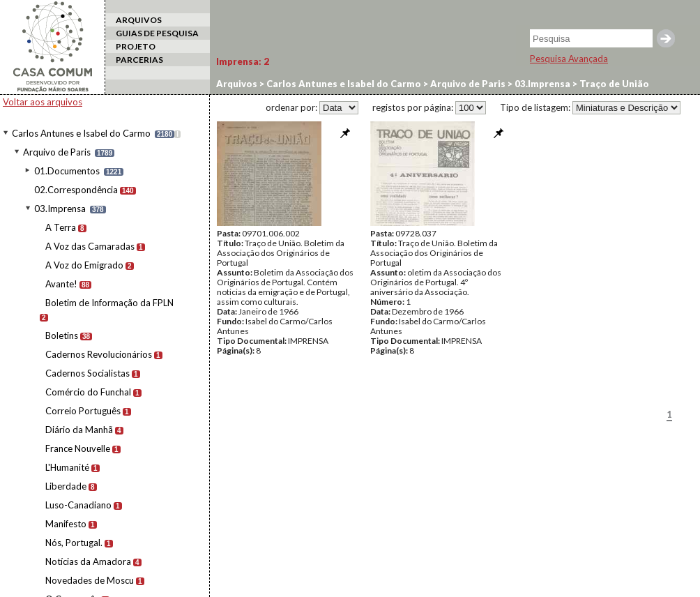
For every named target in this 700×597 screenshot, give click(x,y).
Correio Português (83, 411)
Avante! (61, 284)
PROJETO (136, 46)
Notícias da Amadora (88, 561)
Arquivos (237, 84)
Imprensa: (243, 61)
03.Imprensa (60, 209)
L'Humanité (67, 467)
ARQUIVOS (139, 20)
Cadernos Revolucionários (99, 354)
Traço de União (613, 84)
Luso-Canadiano (78, 505)
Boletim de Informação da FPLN (109, 303)
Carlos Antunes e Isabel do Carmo (81, 133)
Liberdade (66, 486)
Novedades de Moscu (90, 580)
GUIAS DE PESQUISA (157, 33)
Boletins (62, 335)
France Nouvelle (78, 448)
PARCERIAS (139, 60)
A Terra (61, 227)
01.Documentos (67, 171)
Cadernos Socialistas (87, 373)
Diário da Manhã (79, 430)
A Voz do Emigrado (84, 265)
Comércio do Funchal (88, 392)
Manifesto (66, 524)
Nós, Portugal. (74, 543)
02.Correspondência (76, 190)
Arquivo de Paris (57, 152)
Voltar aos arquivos (43, 102)
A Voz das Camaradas (90, 246)
